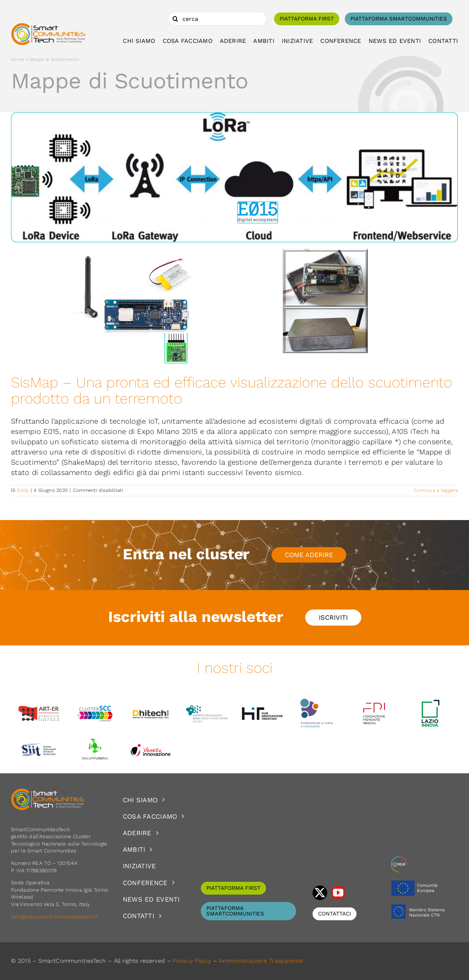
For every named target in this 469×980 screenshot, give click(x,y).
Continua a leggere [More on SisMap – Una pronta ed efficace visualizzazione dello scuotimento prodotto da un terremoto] (436, 490)
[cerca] (217, 19)
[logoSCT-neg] (48, 792)
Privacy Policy (192, 961)
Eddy (23, 490)
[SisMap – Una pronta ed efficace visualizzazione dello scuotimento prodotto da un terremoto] (234, 238)
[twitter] (320, 893)
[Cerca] (175, 19)
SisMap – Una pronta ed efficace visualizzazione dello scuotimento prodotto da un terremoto (232, 390)
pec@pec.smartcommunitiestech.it (55, 917)
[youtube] (338, 893)
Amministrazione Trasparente (261, 961)
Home (18, 59)
